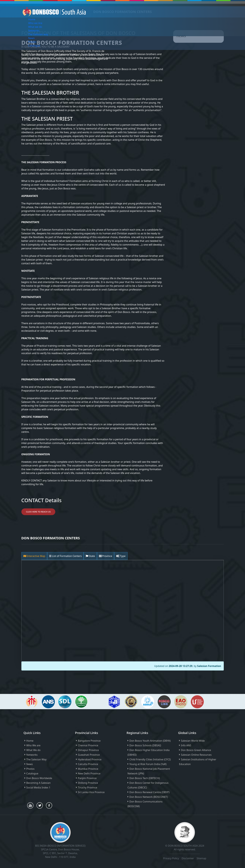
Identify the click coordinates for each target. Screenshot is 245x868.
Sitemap (201, 858)
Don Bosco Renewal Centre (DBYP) (150, 792)
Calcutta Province (88, 764)
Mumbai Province (88, 769)
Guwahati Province (89, 755)
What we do (35, 27)
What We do (33, 750)
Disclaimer (188, 858)
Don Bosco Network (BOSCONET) (149, 797)
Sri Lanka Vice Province (91, 792)
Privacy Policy (171, 858)
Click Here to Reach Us (38, 512)
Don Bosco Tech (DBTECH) (145, 778)
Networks (34, 31)
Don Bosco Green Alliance (196, 750)
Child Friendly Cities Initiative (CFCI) (150, 759)
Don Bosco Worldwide (39, 778)
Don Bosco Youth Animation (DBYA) (150, 741)
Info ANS (186, 745)
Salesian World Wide (193, 741)
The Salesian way (38, 34)
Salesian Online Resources (196, 755)
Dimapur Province (88, 750)
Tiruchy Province (88, 788)
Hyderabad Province (90, 759)
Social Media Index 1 (38, 788)
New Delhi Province (89, 773)
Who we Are (35, 23)
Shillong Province (88, 783)
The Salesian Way (36, 759)
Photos (32, 42)
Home (32, 19)
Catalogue (34, 46)
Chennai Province (88, 745)
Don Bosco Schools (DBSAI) (145, 745)
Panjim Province (87, 778)
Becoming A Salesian (39, 783)
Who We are (33, 745)
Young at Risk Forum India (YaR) (148, 764)
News (31, 38)
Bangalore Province (89, 741)
